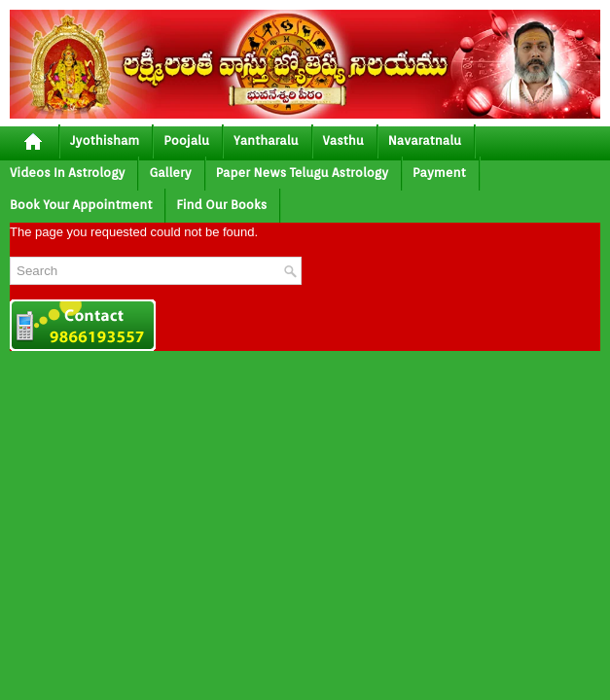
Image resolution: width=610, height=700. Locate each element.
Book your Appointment (81, 205)
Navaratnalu (425, 140)
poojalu (186, 140)
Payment (439, 173)
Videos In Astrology (67, 173)
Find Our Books (221, 205)
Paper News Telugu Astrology (302, 173)
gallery (170, 173)
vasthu (343, 140)
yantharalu (266, 140)
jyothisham (105, 140)
